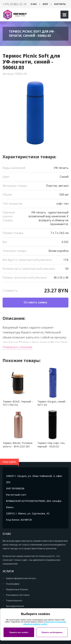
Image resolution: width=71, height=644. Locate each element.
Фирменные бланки (17, 589)
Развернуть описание (17, 347)
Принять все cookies (19, 632)
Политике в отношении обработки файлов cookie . (45, 623)
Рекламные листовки (18, 595)
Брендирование (15, 606)
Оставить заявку (35, 302)
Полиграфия (13, 584)
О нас (34, 4)
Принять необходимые (52, 632)
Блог (46, 4)
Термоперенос (14, 600)
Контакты (60, 4)
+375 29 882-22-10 (15, 4)
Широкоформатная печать (21, 578)
